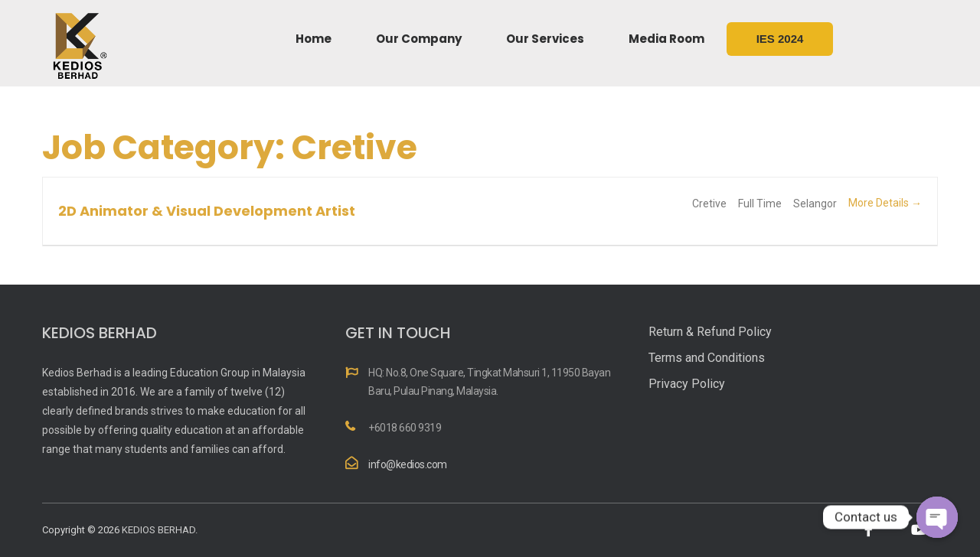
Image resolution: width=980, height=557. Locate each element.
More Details (885, 203)
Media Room (666, 39)
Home (314, 39)
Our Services (545, 39)
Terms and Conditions (707, 358)
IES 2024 (780, 39)
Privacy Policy (687, 384)
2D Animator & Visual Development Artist (207, 211)
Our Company (419, 39)
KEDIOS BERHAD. (160, 530)
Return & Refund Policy (710, 332)
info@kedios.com (408, 464)
